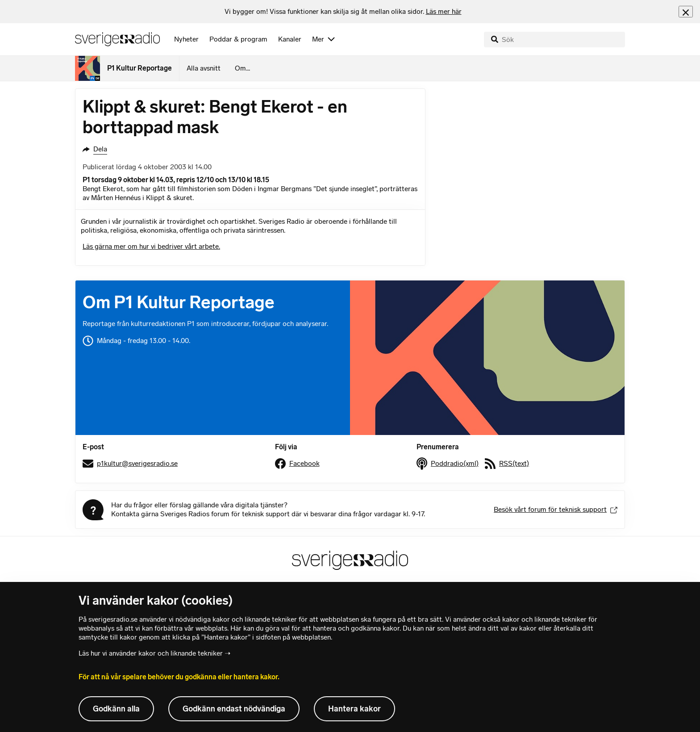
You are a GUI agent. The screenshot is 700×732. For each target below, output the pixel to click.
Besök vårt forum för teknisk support (556, 509)
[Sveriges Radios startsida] (117, 39)
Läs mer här (444, 11)
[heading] (343, 12)
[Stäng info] (686, 11)
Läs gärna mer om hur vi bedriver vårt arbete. (151, 246)
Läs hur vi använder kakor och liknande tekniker (151, 653)
